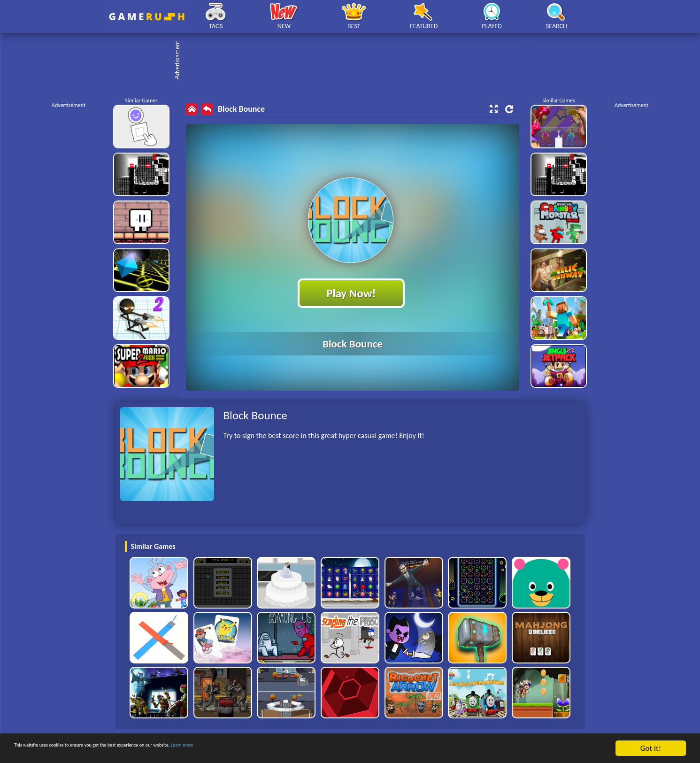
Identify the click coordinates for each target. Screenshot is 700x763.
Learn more (293, 749)
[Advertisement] (355, 61)
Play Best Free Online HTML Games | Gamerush (147, 17)
